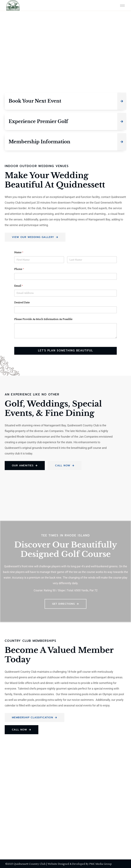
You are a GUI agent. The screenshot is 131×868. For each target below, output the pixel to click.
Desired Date (22, 303)
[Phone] (65, 276)
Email (19, 286)
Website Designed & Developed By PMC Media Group (80, 864)
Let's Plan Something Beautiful (65, 351)
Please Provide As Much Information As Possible (43, 319)
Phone (19, 269)
